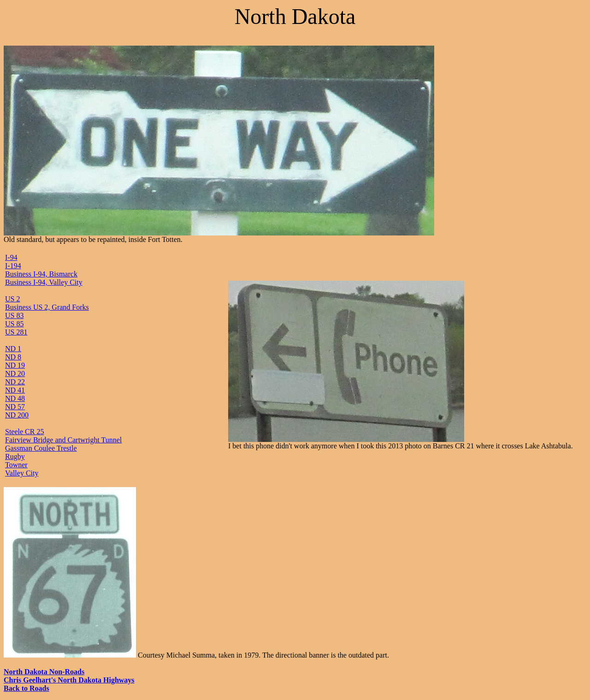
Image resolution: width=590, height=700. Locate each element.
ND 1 (13, 349)
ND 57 (15, 407)
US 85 (14, 324)
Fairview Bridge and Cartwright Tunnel (63, 440)
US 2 (12, 299)
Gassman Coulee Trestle (41, 448)
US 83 (14, 315)
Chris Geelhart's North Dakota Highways (69, 680)
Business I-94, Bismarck (41, 274)
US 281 (16, 332)
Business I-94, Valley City (44, 282)
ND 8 (13, 357)
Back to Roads (27, 688)
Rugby (15, 456)
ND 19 (15, 365)
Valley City (22, 473)
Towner (16, 465)
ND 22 (15, 382)
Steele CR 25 (24, 432)
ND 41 (15, 390)
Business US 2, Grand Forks (47, 307)
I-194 (13, 266)
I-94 (11, 257)
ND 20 (15, 374)
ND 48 (15, 398)
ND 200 (17, 415)
